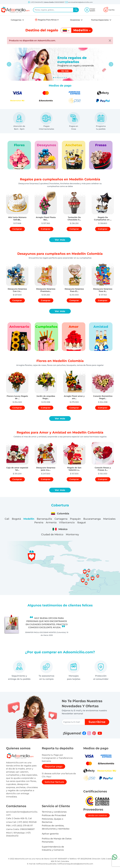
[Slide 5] (63, 78)
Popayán (75, 519)
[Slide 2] (57, 78)
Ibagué (82, 522)
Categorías (16, 20)
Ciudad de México (52, 534)
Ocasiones (75, 20)
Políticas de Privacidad (54, 815)
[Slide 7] (66, 78)
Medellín (29, 519)
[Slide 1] (55, 78)
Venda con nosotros (97, 815)
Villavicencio (67, 522)
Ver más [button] (60, 240)
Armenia (51, 522)
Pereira (39, 522)
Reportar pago (53, 766)
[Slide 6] (65, 78)
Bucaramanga (92, 519)
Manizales (109, 519)
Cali (7, 519)
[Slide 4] (61, 78)
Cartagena (61, 519)
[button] (17, 216)
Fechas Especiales (100, 20)
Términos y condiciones (54, 812)
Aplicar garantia (50, 834)
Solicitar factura (54, 782)
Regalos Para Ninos (47, 20)
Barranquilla (44, 519)
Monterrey (72, 534)
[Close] (110, 41)
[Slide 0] (54, 78)
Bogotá (16, 519)
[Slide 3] (59, 78)
